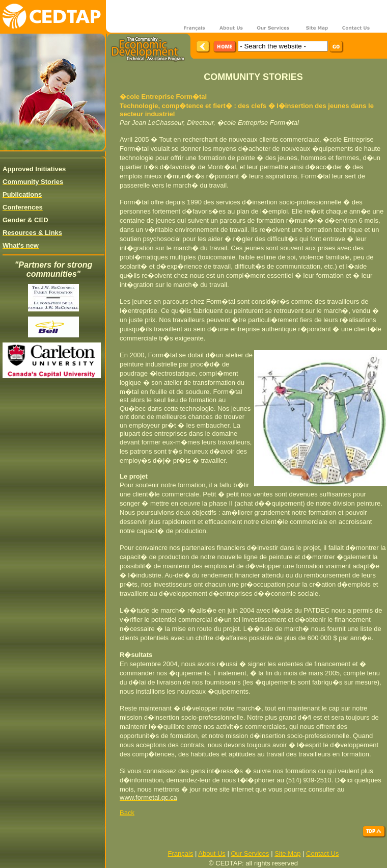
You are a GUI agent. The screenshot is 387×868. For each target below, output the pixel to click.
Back (127, 813)
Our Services (250, 853)
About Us (212, 853)
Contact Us (322, 853)
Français (181, 853)
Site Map (287, 853)
